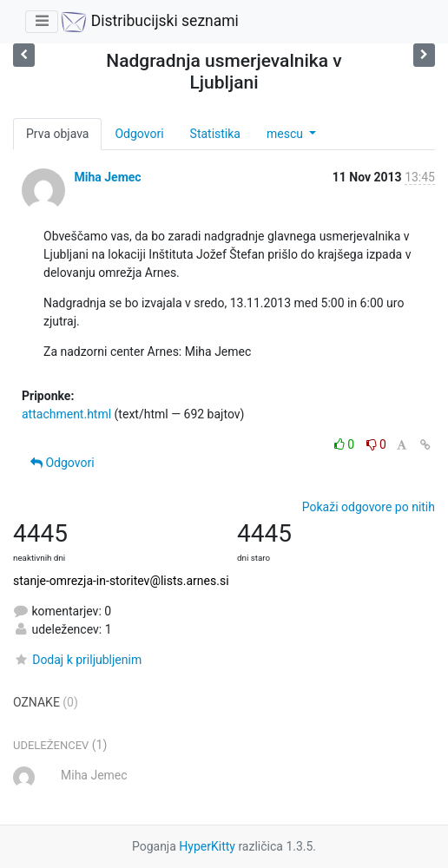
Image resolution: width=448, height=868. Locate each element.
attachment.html (66, 414)
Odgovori (139, 134)
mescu (286, 134)
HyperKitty (207, 846)
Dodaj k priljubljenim (77, 660)
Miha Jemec (107, 177)
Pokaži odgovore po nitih (369, 507)
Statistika (215, 134)
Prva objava (57, 134)
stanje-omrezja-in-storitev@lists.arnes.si (121, 581)
